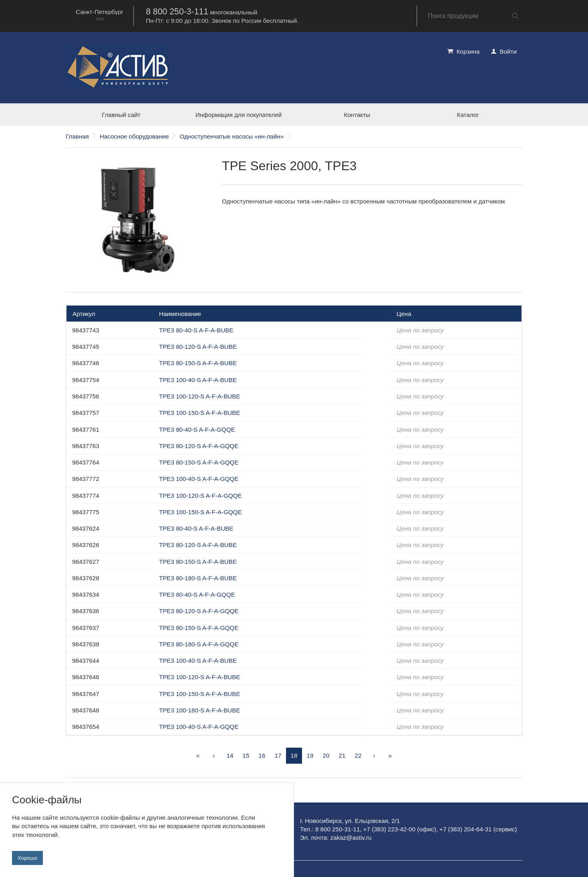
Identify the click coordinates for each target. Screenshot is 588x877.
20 (326, 755)
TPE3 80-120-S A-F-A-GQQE (199, 446)
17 (278, 755)
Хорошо (27, 858)
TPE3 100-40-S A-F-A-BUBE (198, 380)
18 (294, 755)
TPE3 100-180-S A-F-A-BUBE (200, 710)
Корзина (468, 51)
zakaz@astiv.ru (351, 838)
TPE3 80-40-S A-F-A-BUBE (196, 330)
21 (342, 755)
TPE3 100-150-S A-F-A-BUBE (200, 413)
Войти (508, 51)
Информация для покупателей (239, 115)
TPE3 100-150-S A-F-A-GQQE (200, 512)
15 (246, 755)
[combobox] (100, 16)
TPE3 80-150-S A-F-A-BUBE (198, 363)
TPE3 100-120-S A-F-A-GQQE (200, 496)
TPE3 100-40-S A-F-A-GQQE (199, 479)
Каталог (468, 115)
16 (262, 755)
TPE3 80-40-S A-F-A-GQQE (197, 429)
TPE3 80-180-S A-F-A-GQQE (199, 644)
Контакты (357, 115)
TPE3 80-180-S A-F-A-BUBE (198, 578)
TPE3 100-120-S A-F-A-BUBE (200, 396)
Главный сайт (121, 115)
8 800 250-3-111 (177, 12)
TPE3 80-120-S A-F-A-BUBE (198, 347)
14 (230, 755)
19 (310, 755)
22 (358, 755)
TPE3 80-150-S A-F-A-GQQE (199, 462)
